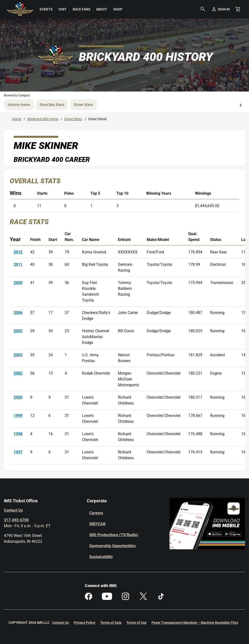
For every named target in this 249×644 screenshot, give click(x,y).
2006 (18, 313)
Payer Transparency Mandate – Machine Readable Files (195, 623)
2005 (18, 331)
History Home (19, 105)
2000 (18, 397)
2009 (18, 283)
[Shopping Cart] (238, 9)
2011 (18, 264)
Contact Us (13, 510)
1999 (18, 416)
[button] (203, 9)
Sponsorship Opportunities (112, 546)
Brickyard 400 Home (43, 119)
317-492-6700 (16, 520)
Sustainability (101, 557)
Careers (96, 513)
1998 (18, 434)
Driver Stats (83, 105)
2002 (18, 373)
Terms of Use (137, 623)
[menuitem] (46, 9)
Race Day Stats (52, 105)
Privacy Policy (84, 623)
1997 (18, 452)
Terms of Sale (111, 623)
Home (17, 119)
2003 (18, 355)
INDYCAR (97, 524)
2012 (18, 252)
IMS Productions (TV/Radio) (114, 535)
